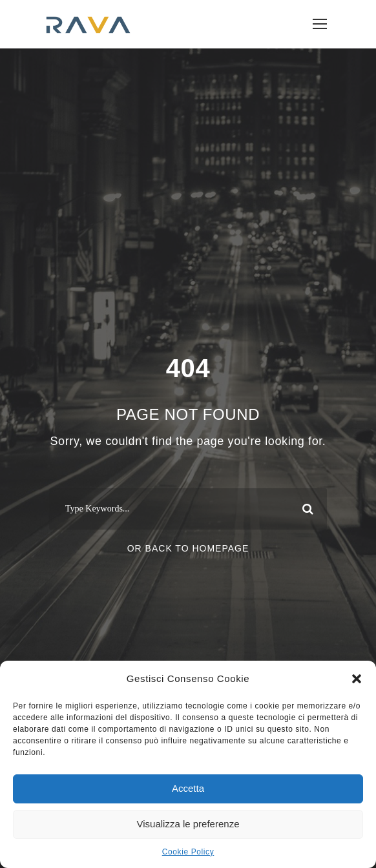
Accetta (188, 788)
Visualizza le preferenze (188, 824)
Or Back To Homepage (188, 548)
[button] (357, 679)
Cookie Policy (188, 852)
